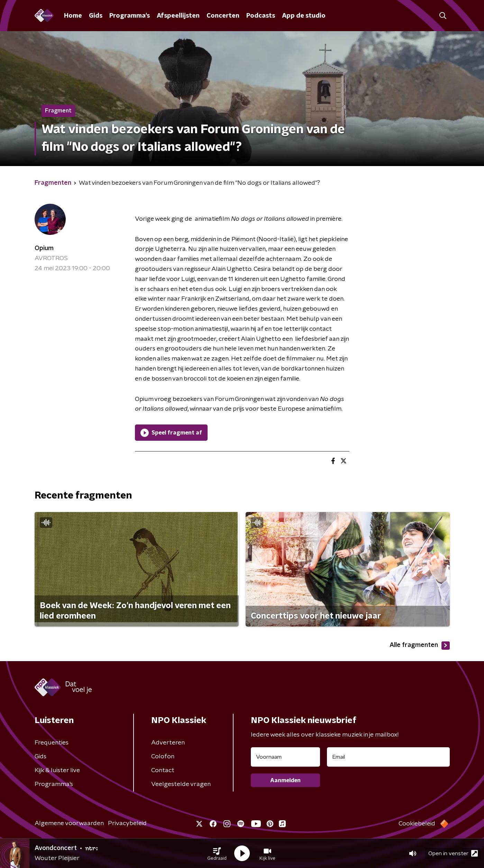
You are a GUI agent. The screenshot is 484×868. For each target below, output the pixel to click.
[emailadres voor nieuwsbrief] (388, 757)
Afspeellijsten (178, 16)
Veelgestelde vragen (181, 784)
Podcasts (261, 16)
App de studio (304, 16)
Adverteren (168, 743)
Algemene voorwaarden (69, 823)
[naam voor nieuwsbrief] (285, 757)
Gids (96, 16)
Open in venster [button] (453, 853)
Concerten (223, 16)
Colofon (163, 757)
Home (73, 16)
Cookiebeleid (417, 824)
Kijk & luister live (57, 770)
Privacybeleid (127, 823)
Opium (44, 248)
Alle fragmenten (420, 646)
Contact (163, 770)
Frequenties (52, 743)
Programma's (130, 16)
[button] (217, 853)
